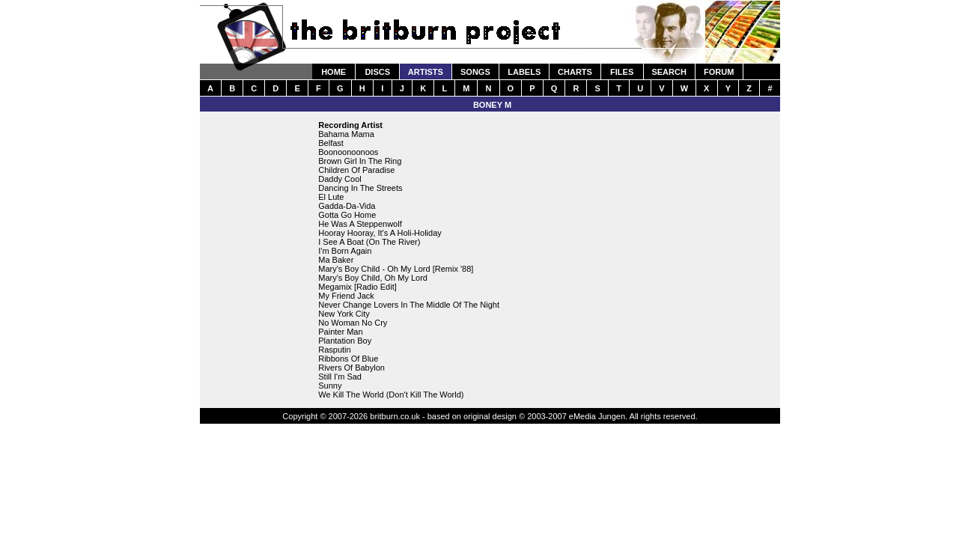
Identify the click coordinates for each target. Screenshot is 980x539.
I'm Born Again (345, 251)
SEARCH (669, 72)
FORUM (719, 72)
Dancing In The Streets (360, 188)
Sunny (330, 386)
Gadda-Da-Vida (347, 206)
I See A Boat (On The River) (369, 242)
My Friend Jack (346, 296)
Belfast (331, 143)
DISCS (377, 72)
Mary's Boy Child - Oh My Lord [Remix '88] (396, 269)
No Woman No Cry (353, 323)
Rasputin (334, 350)
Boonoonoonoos (348, 152)
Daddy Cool (340, 179)
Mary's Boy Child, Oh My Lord (373, 278)
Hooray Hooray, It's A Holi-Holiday (380, 233)
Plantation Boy (345, 341)
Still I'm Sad (340, 377)
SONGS (475, 72)
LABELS (524, 72)
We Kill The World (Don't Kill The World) (391, 395)
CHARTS (575, 72)
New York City (344, 314)
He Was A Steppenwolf (360, 224)
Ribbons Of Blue (348, 359)
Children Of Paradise (356, 170)
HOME (334, 72)
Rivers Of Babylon (351, 368)
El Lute (331, 197)
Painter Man (340, 332)
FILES (622, 72)
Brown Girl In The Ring (360, 161)
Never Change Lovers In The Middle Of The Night (409, 305)
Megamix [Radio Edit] (357, 287)
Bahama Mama (346, 134)
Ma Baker (336, 260)
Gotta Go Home (347, 215)
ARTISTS (426, 72)
